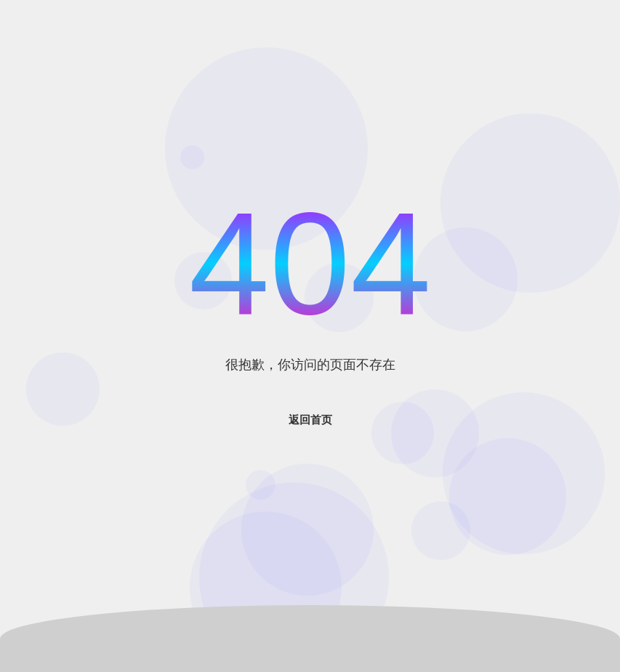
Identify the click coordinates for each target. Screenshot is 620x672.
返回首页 (310, 420)
